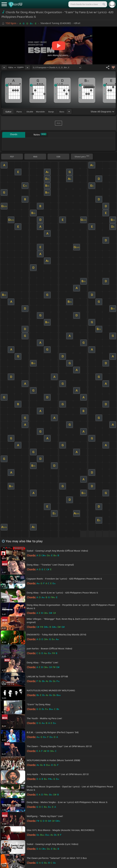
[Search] (104, 4)
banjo (51, 112)
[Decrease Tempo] (4, 67)
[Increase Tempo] (27, 67)
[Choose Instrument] (69, 112)
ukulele (30, 112)
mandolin (40, 112)
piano (19, 112)
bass (62, 112)
